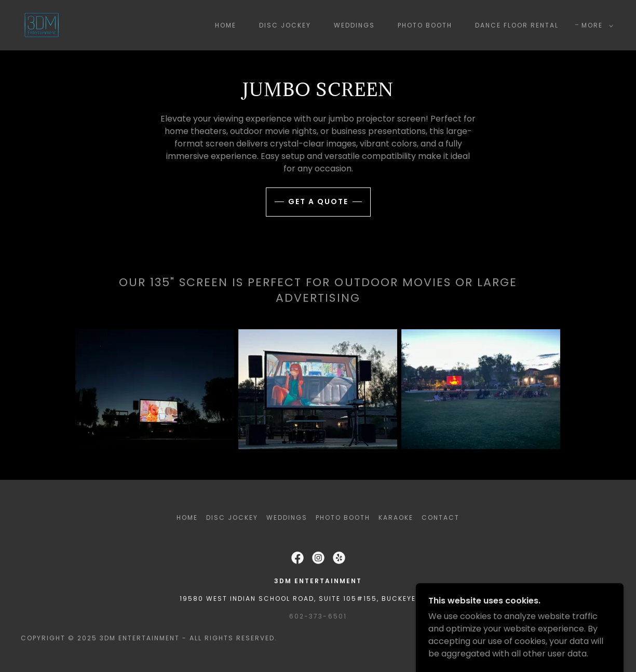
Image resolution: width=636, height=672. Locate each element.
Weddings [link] (354, 25)
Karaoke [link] (396, 518)
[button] (595, 25)
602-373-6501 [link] (318, 616)
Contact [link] (441, 518)
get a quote (318, 201)
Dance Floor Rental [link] (517, 25)
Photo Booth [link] (425, 25)
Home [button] (187, 518)
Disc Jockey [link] (285, 25)
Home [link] (226, 25)
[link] (42, 25)
